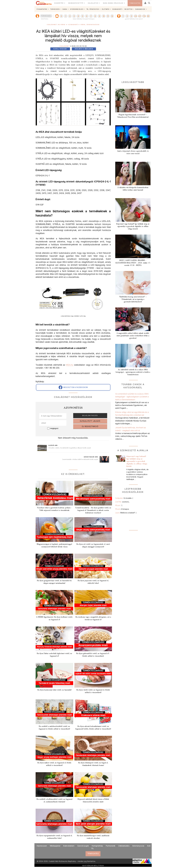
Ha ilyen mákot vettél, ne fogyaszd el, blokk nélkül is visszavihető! (54, 764)
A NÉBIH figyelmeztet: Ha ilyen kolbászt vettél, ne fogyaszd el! (54, 618)
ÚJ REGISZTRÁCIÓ (90, 426)
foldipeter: (124, 498)
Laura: (126, 513)
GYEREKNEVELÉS (77, 9)
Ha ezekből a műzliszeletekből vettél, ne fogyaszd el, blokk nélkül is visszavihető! (54, 728)
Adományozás (138, 846)
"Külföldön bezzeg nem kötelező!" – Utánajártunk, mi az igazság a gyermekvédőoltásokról (133, 299)
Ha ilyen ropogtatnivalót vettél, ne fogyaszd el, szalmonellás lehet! (54, 837)
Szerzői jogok (83, 846)
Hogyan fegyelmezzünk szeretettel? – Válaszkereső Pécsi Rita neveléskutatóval (133, 116)
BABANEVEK (140, 9)
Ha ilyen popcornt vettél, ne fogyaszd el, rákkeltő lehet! (93, 582)
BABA (65, 9)
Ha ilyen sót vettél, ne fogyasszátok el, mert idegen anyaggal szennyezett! (93, 545)
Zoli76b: (123, 502)
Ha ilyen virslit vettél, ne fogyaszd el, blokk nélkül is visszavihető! (93, 691)
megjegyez (54, 428)
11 (108, 16)
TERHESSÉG (55, 9)
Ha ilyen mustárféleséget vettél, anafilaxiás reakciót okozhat (93, 837)
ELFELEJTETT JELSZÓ (90, 421)
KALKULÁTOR (93, 3)
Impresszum (42, 846)
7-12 (144, 16)
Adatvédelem (69, 846)
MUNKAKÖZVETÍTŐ (76, 3)
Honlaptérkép (97, 846)
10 (104, 16)
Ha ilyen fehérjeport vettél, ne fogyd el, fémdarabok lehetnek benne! (93, 764)
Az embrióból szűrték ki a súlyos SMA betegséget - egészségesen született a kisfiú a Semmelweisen (133, 372)
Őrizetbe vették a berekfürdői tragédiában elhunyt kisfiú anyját (70, 448)
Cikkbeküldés (124, 846)
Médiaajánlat (55, 846)
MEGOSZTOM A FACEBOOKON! (73, 387)
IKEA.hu (70, 365)
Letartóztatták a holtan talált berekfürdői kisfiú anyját (80, 459)
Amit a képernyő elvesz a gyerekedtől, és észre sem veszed (133, 152)
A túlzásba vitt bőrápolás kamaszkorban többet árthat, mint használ (133, 189)
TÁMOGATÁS (135, 3)
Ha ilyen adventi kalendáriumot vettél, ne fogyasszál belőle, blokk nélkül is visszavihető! (93, 728)
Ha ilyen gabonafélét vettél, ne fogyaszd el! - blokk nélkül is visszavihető (93, 655)
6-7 (140, 16)
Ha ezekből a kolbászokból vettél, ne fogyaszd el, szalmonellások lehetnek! (54, 800)
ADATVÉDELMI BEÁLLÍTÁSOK (93, 866)
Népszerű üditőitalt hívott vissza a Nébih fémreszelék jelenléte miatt (93, 800)
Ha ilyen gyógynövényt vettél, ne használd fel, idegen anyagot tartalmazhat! (54, 582)
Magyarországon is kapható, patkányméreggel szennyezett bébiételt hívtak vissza (54, 545)
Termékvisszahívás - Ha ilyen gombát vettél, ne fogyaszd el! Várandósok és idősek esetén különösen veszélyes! (93, 510)
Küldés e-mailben (84, 49)
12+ (148, 16)
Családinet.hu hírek (56, 25)
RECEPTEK (129, 9)
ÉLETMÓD (106, 9)
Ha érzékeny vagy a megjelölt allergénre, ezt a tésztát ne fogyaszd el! (93, 618)
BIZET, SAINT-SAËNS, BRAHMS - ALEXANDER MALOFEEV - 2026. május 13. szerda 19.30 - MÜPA (133, 263)
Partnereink (111, 846)
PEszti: (119, 505)
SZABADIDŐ (117, 9)
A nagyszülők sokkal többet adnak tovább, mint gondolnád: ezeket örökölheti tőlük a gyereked (133, 336)
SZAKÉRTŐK (59, 3)
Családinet (65, 46)
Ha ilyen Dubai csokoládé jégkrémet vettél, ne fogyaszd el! (54, 655)
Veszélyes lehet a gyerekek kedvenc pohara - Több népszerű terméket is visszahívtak (54, 509)
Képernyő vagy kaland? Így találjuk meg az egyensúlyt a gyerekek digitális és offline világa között (133, 226)
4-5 (136, 16)
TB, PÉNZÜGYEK (93, 9)
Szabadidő (73, 25)
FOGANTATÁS (42, 9)
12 (112, 16)
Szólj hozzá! (60, 49)
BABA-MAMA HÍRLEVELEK (113, 3)
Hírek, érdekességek (90, 25)
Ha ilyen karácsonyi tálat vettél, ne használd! (54, 690)
